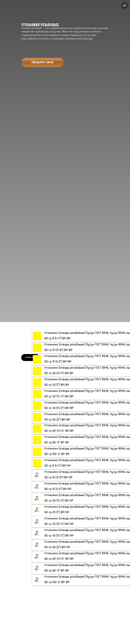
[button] (43, 63)
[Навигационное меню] (125, 6)
